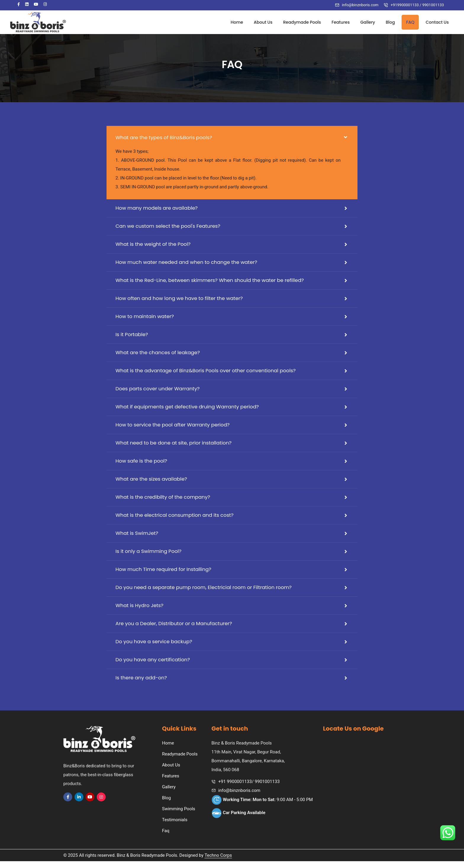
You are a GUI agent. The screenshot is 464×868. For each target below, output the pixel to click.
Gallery (363, 22)
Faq (166, 837)
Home (232, 22)
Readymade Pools (297, 22)
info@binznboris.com (360, 5)
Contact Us (432, 22)
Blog (385, 22)
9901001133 (433, 5)
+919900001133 (405, 5)
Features (336, 22)
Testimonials (175, 827)
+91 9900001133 (235, 788)
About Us (258, 22)
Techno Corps (218, 862)
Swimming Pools (179, 816)
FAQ (405, 22)
